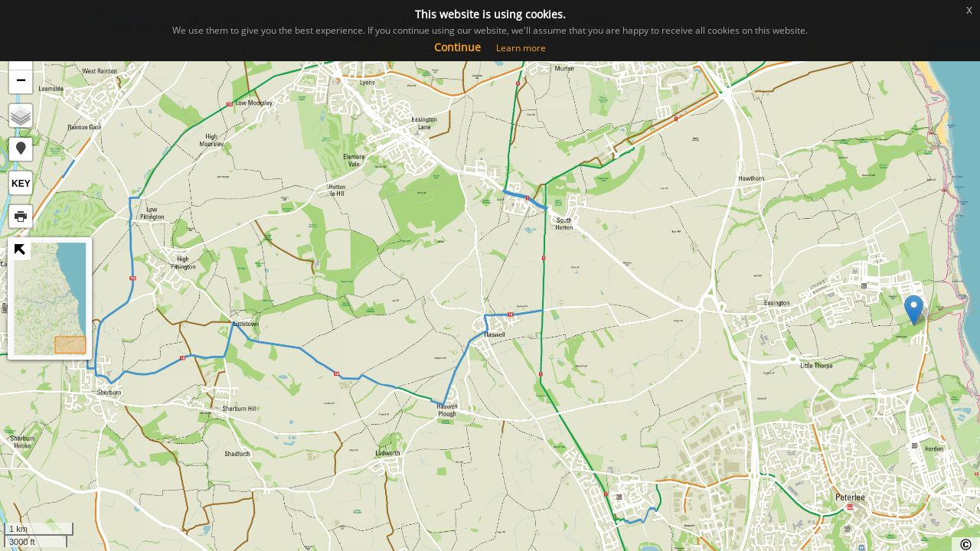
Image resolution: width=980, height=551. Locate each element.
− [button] (21, 82)
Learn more (521, 48)
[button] (21, 149)
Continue (457, 47)
